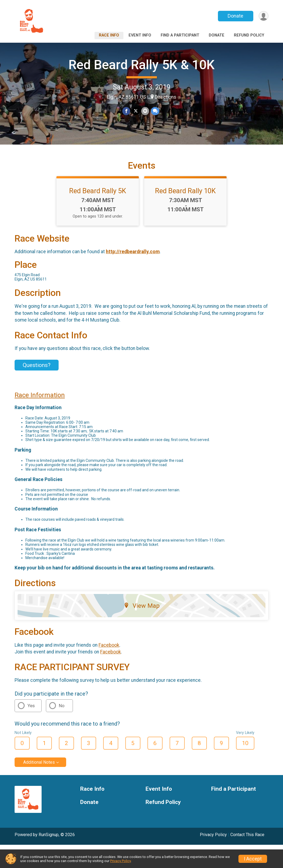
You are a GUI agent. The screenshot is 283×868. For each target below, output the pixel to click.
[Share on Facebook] (126, 111)
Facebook (109, 646)
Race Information (40, 396)
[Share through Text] (155, 111)
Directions (166, 97)
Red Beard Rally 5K (98, 192)
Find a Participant (180, 35)
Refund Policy (249, 35)
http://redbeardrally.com (133, 252)
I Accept (253, 859)
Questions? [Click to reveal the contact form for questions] (37, 366)
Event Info (140, 35)
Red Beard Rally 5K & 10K (142, 65)
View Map (142, 606)
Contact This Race (247, 835)
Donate (235, 16)
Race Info (109, 35)
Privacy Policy (213, 835)
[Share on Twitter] (136, 111)
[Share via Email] (145, 111)
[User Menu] (263, 16)
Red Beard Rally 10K (185, 192)
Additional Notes (39, 763)
